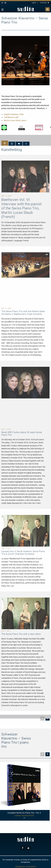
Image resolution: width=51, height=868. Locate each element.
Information (31, 867)
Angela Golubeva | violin (14, 114)
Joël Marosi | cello (11, 117)
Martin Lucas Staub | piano (15, 120)
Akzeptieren (20, 867)
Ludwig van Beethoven (24, 816)
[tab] (5, 143)
